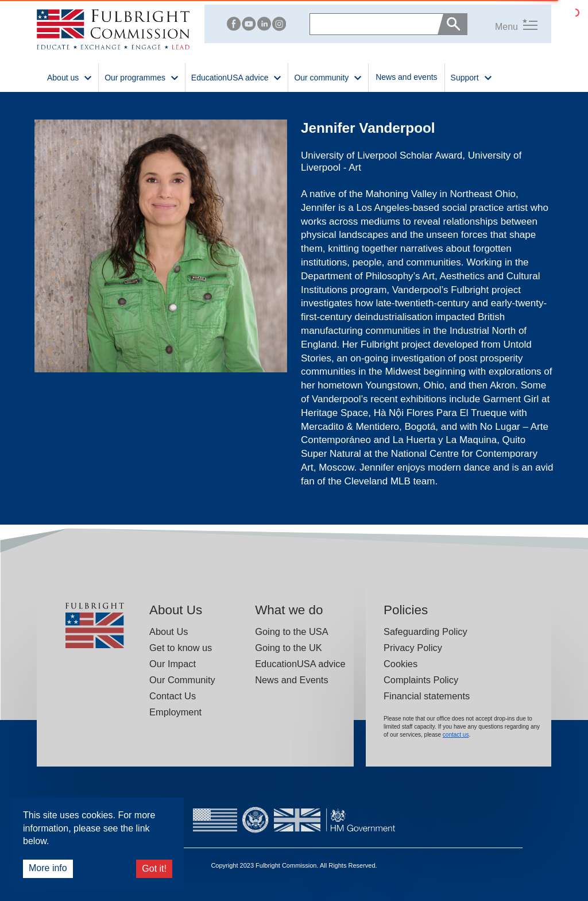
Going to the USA (291, 632)
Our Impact (173, 664)
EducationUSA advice (300, 664)
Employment (175, 712)
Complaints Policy (421, 680)
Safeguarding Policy (425, 632)
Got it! (154, 869)
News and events (406, 77)
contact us (456, 735)
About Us (169, 632)
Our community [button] (328, 77)
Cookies (401, 664)
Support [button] (472, 77)
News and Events (291, 680)
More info (48, 868)
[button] (502, 24)
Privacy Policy (413, 648)
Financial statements (427, 696)
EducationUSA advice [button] (237, 77)
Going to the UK (289, 648)
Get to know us (181, 648)
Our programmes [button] (142, 77)
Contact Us (173, 696)
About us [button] (70, 77)
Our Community (182, 680)
